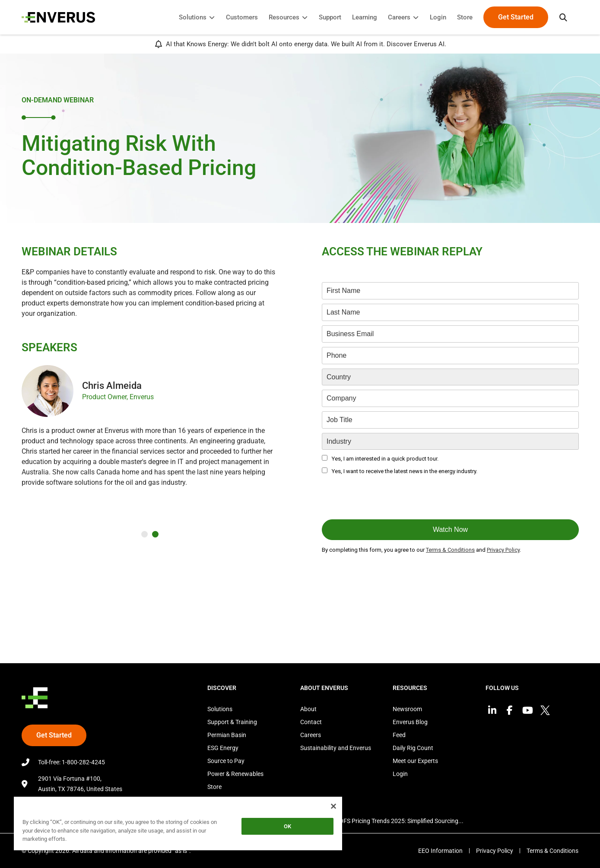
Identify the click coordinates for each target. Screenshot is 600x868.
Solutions (220, 709)
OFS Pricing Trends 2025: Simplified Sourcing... (401, 821)
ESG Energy (223, 748)
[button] (563, 17)
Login (400, 774)
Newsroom (407, 709)
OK (287, 826)
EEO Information (440, 851)
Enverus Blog (410, 722)
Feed (399, 735)
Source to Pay (226, 761)
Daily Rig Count (413, 748)
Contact (311, 722)
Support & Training (232, 722)
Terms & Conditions (552, 851)
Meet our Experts (415, 761)
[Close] (333, 806)
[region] (178, 825)
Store (214, 787)
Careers (311, 735)
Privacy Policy (495, 851)
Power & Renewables (235, 774)
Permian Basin (227, 735)
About (308, 709)
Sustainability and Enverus (336, 748)
